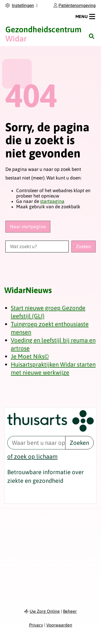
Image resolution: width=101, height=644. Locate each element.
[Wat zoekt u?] (37, 247)
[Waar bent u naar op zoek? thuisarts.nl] (36, 443)
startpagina (52, 201)
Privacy (36, 625)
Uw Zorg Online (45, 611)
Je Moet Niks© (30, 356)
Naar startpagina (28, 227)
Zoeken (79, 443)
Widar (43, 34)
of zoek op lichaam (32, 456)
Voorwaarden (59, 625)
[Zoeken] (92, 36)
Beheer (70, 611)
